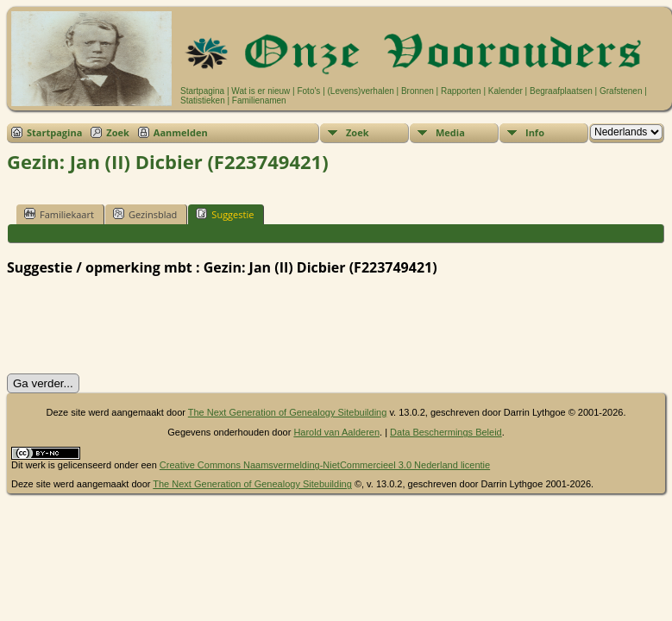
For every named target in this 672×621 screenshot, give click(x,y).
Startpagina (202, 91)
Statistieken (203, 100)
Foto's (308, 91)
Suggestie (225, 214)
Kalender (506, 91)
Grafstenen (621, 91)
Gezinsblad (145, 214)
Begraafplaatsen (561, 91)
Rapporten (461, 91)
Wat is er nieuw (261, 91)
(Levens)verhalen (361, 91)
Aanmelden (181, 132)
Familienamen (259, 100)
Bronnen (418, 91)
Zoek (118, 132)
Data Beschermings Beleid (446, 432)
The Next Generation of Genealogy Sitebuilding (288, 412)
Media (450, 132)
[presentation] (138, 325)
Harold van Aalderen (336, 432)
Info (535, 132)
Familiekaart (59, 214)
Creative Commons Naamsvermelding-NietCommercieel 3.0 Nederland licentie (325, 465)
